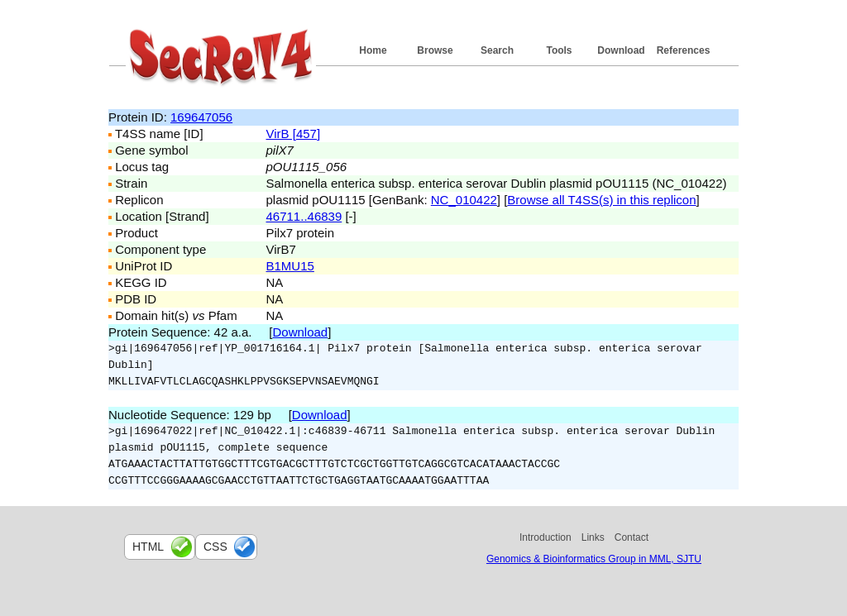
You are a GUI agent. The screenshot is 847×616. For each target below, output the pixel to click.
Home (373, 50)
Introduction (546, 537)
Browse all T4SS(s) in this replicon (601, 200)
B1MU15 (290, 266)
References (684, 50)
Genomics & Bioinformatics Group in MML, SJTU (594, 559)
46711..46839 (304, 216)
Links (593, 537)
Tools (559, 50)
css (215, 547)
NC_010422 (464, 200)
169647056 (201, 117)
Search (497, 50)
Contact (632, 537)
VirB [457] (294, 134)
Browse (435, 50)
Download (621, 50)
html (148, 547)
